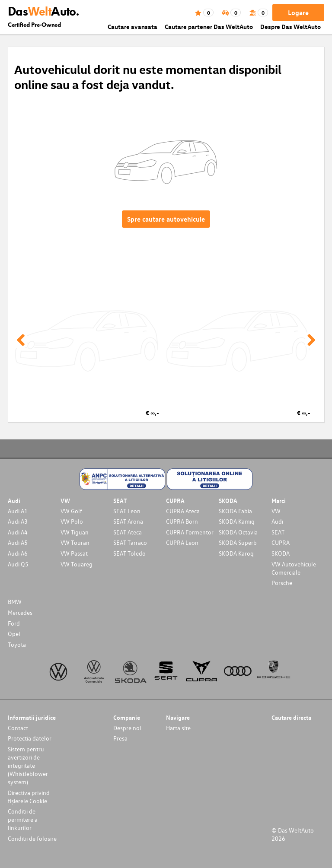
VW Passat (74, 553)
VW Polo (72, 521)
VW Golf (71, 511)
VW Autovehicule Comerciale (294, 568)
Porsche (282, 583)
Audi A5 (18, 542)
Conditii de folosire (32, 838)
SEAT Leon (127, 511)
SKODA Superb (238, 542)
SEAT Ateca (128, 532)
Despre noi (127, 728)
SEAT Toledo (129, 553)
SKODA (281, 553)
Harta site (178, 728)
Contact (18, 728)
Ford (14, 623)
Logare (298, 13)
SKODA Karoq (236, 553)
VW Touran (75, 542)
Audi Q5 (18, 564)
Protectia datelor (30, 738)
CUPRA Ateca (183, 511)
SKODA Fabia (235, 511)
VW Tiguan (75, 532)
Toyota (17, 644)
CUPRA (281, 542)
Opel (14, 634)
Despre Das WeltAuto (290, 27)
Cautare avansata (132, 27)
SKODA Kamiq (237, 521)
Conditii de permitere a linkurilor (23, 819)
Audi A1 (18, 511)
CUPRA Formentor (190, 532)
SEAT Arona (128, 521)
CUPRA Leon (182, 542)
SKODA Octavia (238, 532)
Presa (120, 738)
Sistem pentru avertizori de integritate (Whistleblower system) (28, 765)
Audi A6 (18, 553)
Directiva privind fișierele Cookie (29, 797)
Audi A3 (18, 521)
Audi (277, 521)
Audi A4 (18, 532)
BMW (15, 602)
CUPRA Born (182, 521)
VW (276, 511)
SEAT (278, 532)
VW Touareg (77, 564)
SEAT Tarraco (130, 542)
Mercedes (20, 612)
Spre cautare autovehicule (166, 219)
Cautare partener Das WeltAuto (209, 27)
